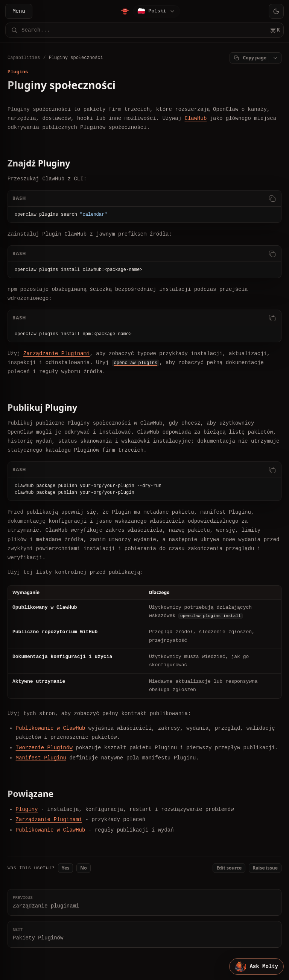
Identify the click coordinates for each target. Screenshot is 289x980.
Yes (66, 868)
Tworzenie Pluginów (44, 748)
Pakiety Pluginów (144, 934)
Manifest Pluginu (41, 758)
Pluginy (27, 809)
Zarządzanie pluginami (144, 902)
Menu (19, 11)
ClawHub (195, 118)
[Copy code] (272, 198)
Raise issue (265, 868)
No (83, 868)
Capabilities (24, 58)
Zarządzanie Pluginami (56, 353)
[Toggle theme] (276, 11)
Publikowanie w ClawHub (51, 728)
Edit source (229, 868)
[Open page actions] (275, 58)
